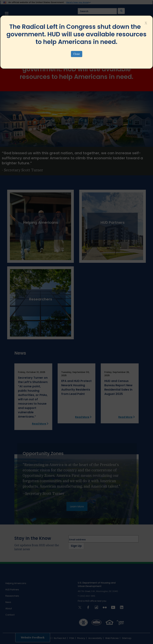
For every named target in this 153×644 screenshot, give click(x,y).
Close (77, 54)
